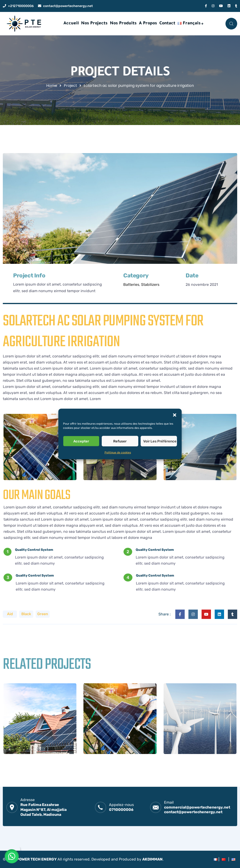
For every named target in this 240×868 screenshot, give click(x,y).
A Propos (148, 24)
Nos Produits (123, 24)
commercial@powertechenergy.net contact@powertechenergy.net (197, 810)
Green (43, 614)
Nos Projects (94, 24)
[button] (175, 415)
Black (26, 614)
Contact (167, 24)
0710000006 (121, 810)
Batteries (131, 285)
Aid (10, 614)
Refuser (120, 441)
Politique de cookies (118, 452)
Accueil (71, 24)
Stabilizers (150, 285)
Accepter (81, 441)
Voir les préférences (160, 441)
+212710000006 (21, 6)
